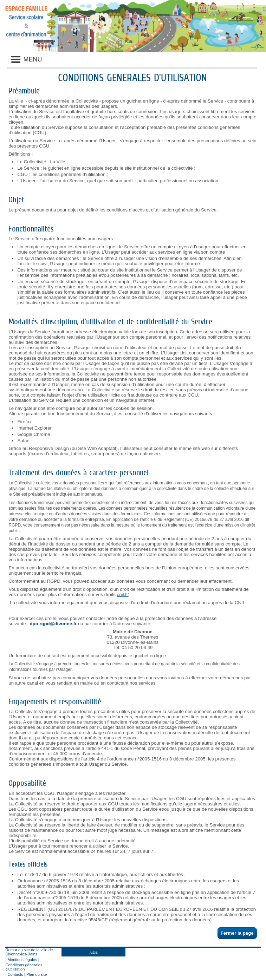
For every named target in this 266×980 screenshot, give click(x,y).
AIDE (94, 952)
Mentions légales (22, 960)
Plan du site (37, 974)
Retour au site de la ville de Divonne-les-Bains (29, 952)
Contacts (15, 974)
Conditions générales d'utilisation (24, 967)
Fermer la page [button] (237, 933)
